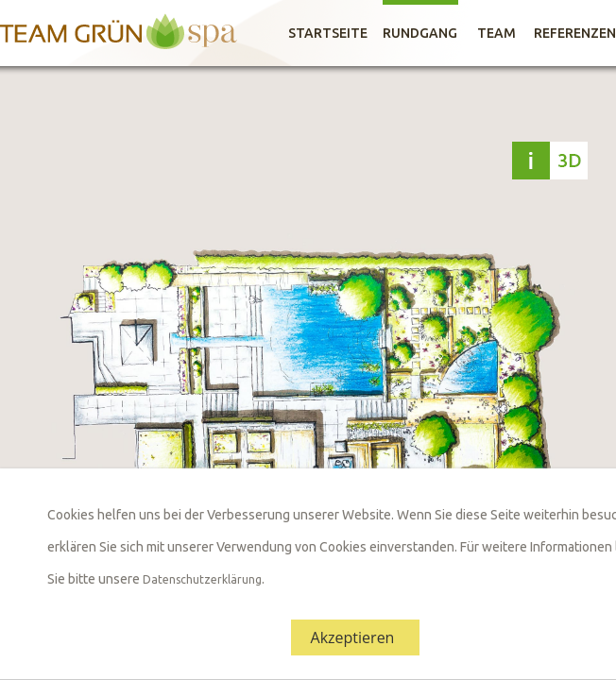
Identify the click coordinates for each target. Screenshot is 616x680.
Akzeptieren (353, 637)
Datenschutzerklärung (202, 579)
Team (496, 33)
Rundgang (420, 33)
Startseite (328, 33)
